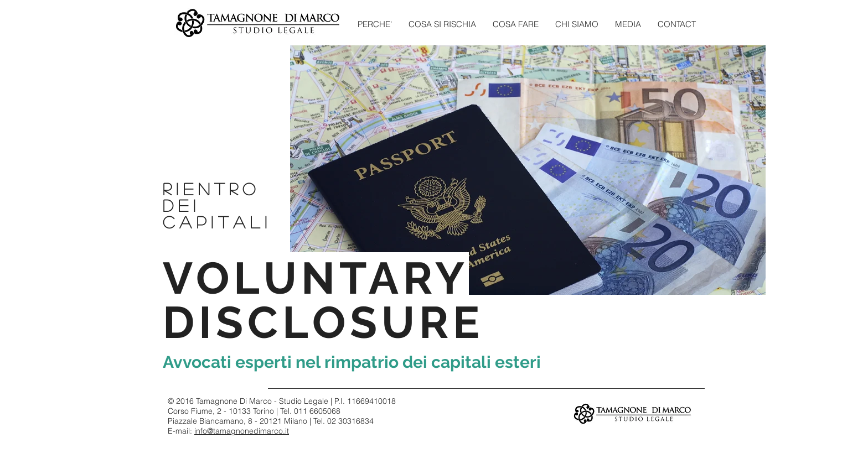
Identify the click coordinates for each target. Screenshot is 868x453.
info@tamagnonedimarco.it (242, 431)
